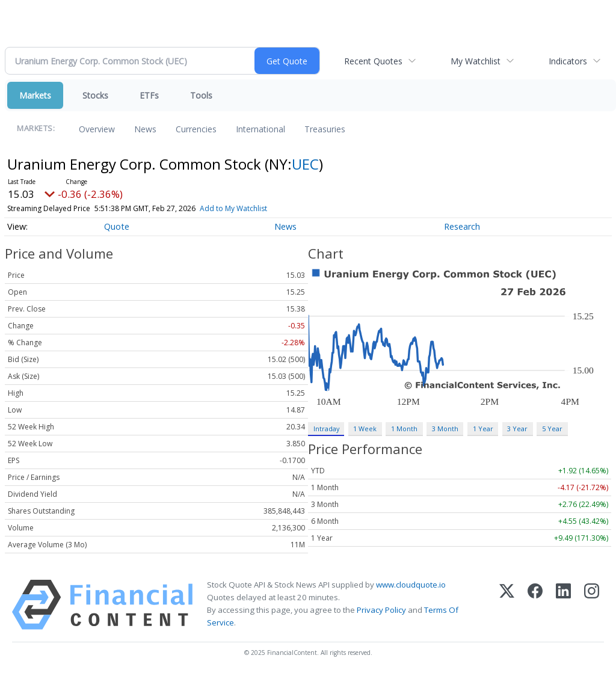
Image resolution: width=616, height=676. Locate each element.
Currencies (196, 129)
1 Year (483, 429)
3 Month (445, 429)
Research (462, 226)
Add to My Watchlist (233, 208)
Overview (97, 129)
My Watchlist (476, 61)
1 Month (404, 429)
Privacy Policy (381, 610)
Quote (117, 226)
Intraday (326, 429)
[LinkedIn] (563, 605)
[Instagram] (592, 605)
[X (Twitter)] (507, 605)
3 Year (517, 429)
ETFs (149, 95)
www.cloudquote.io (411, 585)
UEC (305, 164)
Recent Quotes (373, 61)
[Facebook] (535, 605)
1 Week (365, 429)
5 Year (552, 429)
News (145, 129)
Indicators (568, 61)
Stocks (95, 95)
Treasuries (325, 129)
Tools (201, 95)
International (260, 129)
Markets (35, 95)
